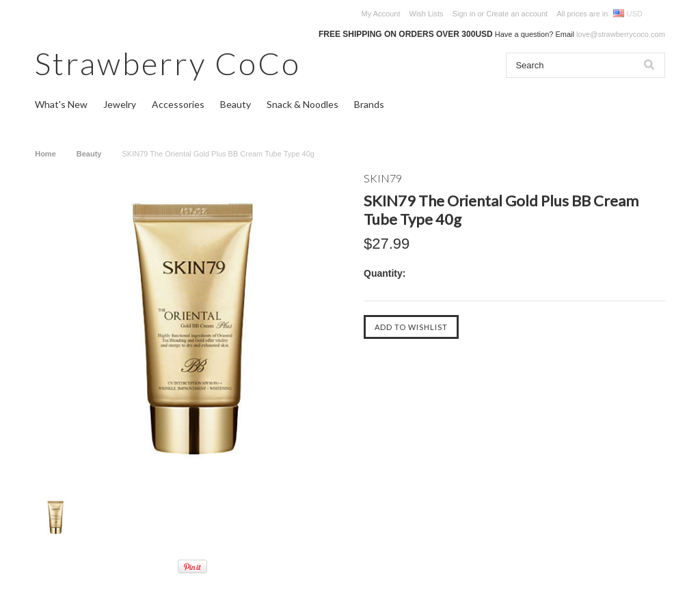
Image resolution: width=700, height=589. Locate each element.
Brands (369, 104)
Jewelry (120, 104)
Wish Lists (427, 14)
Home (45, 154)
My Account (381, 14)
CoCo (168, 63)
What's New (61, 104)
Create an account (517, 14)
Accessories (178, 104)
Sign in (464, 14)
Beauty (235, 104)
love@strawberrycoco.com (621, 34)
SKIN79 (383, 178)
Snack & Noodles (302, 104)
